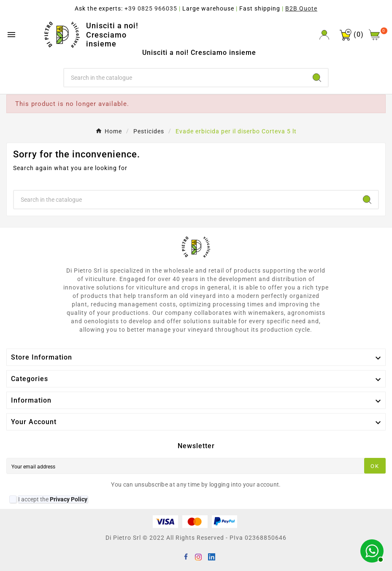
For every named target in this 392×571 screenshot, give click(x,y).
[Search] (185, 78)
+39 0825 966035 (151, 8)
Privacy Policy (69, 499)
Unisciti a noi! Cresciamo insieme (112, 35)
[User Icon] (324, 35)
